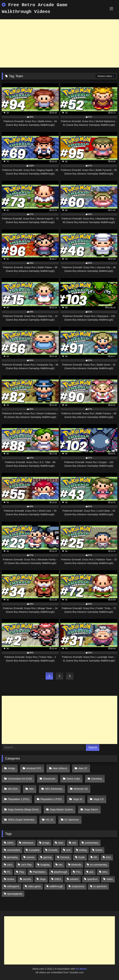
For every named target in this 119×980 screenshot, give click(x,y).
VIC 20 (49, 820)
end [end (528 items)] (68, 850)
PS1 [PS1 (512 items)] (78, 872)
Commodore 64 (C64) (20, 779)
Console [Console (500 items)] (53, 850)
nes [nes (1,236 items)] (60, 865)
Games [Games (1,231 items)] (31, 857)
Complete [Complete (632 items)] (34, 850)
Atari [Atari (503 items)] (61, 843)
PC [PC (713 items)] (9, 872)
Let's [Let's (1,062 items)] (9, 865)
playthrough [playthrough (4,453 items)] (61, 872)
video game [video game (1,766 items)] (34, 886)
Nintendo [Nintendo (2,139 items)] (76, 865)
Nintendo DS (81, 789)
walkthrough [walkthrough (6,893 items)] (56, 886)
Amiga (11, 768)
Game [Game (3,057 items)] (99, 850)
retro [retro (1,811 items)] (105, 872)
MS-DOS (13, 789)
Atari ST (83, 768)
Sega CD (99, 799)
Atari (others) (60, 768)
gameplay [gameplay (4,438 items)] (12, 857)
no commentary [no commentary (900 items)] (99, 865)
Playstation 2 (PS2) (51, 799)
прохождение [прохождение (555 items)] (15, 894)
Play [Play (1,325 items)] (22, 872)
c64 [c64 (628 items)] (74, 843)
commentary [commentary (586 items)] (91, 843)
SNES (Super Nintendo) (21, 820)
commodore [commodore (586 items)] (13, 850)
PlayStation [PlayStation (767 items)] (39, 872)
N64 (31, 789)
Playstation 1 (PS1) (19, 799)
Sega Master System (61, 809)
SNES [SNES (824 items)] (58, 879)
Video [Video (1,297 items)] (110, 879)
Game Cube (73, 779)
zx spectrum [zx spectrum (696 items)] (100, 886)
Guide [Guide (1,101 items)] (81, 857)
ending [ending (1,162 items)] (83, 850)
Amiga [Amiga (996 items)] (46, 843)
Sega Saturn (91, 809)
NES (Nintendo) (54, 789)
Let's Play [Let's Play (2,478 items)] (26, 865)
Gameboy (97, 779)
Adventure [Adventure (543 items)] (28, 843)
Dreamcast (49, 779)
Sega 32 (78, 799)
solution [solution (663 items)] (74, 879)
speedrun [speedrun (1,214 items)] (92, 879)
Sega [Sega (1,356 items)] (43, 879)
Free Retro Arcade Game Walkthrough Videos (35, 8)
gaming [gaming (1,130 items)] (47, 857)
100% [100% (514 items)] (10, 843)
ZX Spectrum (72, 820)
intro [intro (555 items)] (108, 857)
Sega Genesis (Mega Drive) (23, 809)
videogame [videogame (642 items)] (13, 886)
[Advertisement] (59, 43)
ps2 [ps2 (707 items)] (91, 872)
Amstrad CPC (34, 768)
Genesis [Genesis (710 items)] (65, 857)
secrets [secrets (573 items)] (27, 879)
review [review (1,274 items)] (11, 879)
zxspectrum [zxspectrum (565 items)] (78, 886)
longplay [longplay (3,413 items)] (45, 865)
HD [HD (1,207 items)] (95, 857)
